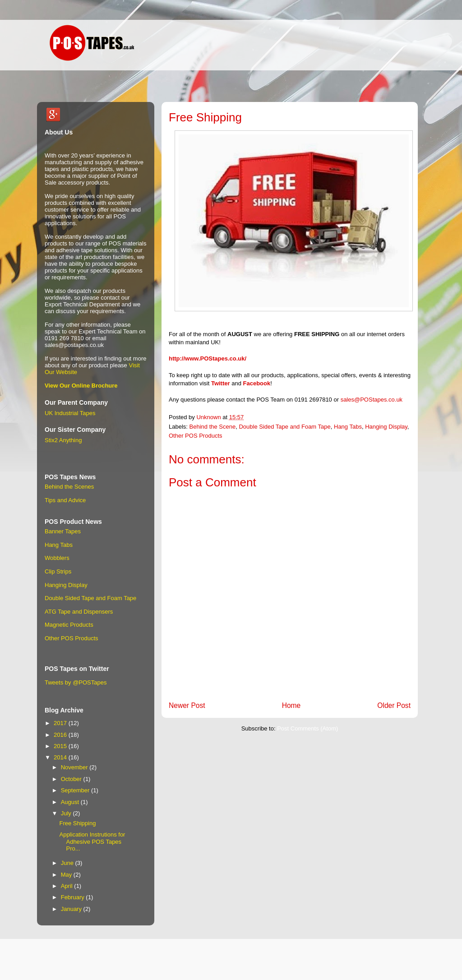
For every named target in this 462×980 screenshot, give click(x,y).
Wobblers (57, 558)
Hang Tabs (348, 427)
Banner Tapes (63, 531)
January (72, 909)
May (67, 875)
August (71, 802)
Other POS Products (196, 436)
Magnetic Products (69, 625)
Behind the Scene (213, 427)
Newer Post (187, 705)
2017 (61, 723)
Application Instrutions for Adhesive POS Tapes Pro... (92, 841)
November (75, 767)
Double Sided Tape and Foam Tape (284, 427)
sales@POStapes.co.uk (372, 400)
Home (291, 705)
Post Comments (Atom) (307, 728)
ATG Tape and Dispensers (79, 612)
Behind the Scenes (69, 487)
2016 (61, 735)
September (76, 790)
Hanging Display (386, 427)
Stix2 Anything (63, 440)
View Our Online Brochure (81, 386)
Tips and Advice (65, 500)
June (68, 863)
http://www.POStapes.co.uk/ (208, 358)
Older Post (394, 705)
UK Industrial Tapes (70, 413)
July (67, 813)
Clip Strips (58, 571)
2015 (61, 746)
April (68, 886)
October (72, 779)
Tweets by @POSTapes (76, 682)
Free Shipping (77, 823)
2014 (61, 757)
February (74, 897)
